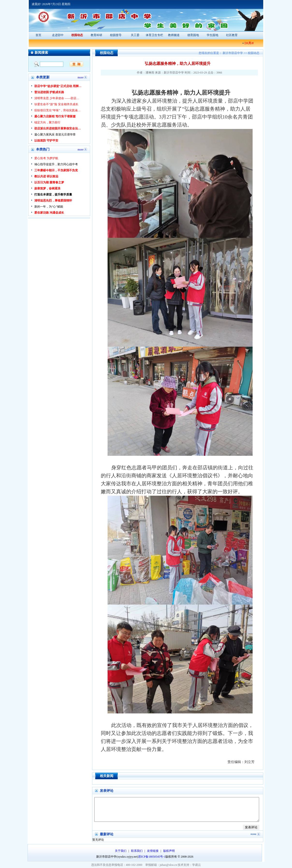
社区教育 (232, 35)
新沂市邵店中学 (233, 53)
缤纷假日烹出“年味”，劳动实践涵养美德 (58, 110)
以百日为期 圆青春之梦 (49, 182)
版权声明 (169, 851)
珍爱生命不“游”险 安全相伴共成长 (56, 104)
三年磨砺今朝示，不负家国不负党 (56, 170)
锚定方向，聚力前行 (47, 122)
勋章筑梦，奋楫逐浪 (47, 188)
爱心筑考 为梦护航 (46, 158)
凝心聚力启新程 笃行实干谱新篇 (55, 116)
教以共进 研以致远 (46, 176)
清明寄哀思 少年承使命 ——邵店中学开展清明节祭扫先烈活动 (58, 98)
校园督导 (116, 35)
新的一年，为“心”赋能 (49, 207)
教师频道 (174, 35)
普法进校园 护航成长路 (49, 92)
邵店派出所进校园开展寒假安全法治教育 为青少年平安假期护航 (58, 128)
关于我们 (121, 851)
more (81, 77)
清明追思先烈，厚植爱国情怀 (53, 201)
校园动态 (77, 35)
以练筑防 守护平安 (46, 141)
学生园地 (212, 35)
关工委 (135, 35)
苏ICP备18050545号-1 (152, 857)
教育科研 (96, 35)
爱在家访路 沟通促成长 (49, 213)
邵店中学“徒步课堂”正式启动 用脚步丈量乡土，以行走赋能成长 (58, 86)
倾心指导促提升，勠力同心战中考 (56, 164)
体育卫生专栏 (154, 35)
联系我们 (137, 851)
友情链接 (153, 851)
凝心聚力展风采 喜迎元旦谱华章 (55, 135)
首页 (38, 35)
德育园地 (193, 35)
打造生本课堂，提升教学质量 (53, 195)
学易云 (197, 865)
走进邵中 (58, 35)
